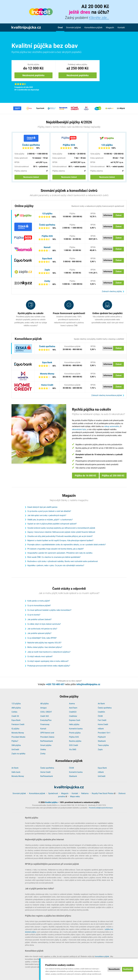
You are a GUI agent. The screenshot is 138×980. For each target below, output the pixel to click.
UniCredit (15, 749)
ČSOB (100, 716)
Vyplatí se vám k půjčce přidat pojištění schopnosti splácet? (52, 524)
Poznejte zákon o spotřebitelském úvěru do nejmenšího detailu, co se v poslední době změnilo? (67, 545)
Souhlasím (128, 969)
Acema (72, 704)
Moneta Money (47, 374)
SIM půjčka (16, 745)
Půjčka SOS (69, 145)
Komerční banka (76, 729)
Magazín (110, 27)
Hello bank (16, 772)
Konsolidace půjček (93, 27)
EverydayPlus (46, 720)
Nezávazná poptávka (33, 75)
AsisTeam (73, 708)
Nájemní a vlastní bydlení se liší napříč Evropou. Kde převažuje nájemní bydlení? (60, 540)
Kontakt (121, 27)
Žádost (119, 215)
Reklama (85, 793)
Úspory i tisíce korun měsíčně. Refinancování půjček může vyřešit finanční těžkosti (61, 532)
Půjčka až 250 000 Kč (113, 476)
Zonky (47, 281)
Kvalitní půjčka (51, 802)
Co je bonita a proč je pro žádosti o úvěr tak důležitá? (49, 511)
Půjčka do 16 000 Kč (85, 476)
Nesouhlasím (114, 969)
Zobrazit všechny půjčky (112, 291)
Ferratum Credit (18, 724)
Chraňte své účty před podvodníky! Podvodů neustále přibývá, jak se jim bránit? (60, 536)
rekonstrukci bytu (79, 429)
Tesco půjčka (103, 745)
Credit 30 (15, 716)
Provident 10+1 (104, 733)
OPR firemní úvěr (47, 733)
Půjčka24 (102, 737)
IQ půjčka (15, 729)
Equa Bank (47, 259)
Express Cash (75, 720)
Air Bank (101, 704)
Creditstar (73, 716)
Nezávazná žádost (31, 177)
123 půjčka (107, 145)
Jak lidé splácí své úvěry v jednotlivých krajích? (47, 515)
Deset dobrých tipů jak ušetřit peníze (42, 507)
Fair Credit (102, 720)
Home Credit (47, 385)
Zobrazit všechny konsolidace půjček (107, 395)
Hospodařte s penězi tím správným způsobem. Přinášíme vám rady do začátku (60, 553)
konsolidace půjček (102, 956)
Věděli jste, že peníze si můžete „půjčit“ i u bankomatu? (50, 520)
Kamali (47, 247)
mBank (101, 729)
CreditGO (73, 712)
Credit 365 (45, 716)
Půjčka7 (15, 741)
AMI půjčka (16, 708)
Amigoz (43, 708)
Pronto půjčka (75, 733)
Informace (108, 215)
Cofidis (14, 712)
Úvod (60, 27)
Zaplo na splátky (18, 754)
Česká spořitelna (31, 145)
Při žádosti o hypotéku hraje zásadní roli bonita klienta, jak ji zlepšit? (56, 549)
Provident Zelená (47, 737)
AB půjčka (44, 704)
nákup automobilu (112, 426)
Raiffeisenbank (47, 741)
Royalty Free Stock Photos (103, 793)
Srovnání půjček (74, 27)
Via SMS (73, 749)
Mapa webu (75, 796)
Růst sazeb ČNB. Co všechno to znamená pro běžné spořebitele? (54, 557)
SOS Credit (74, 745)
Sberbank (102, 741)
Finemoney (45, 724)
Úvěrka (43, 749)
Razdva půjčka (75, 741)
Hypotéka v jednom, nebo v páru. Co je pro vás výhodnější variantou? (56, 565)
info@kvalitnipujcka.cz (88, 684)
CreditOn (101, 712)
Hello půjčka (74, 724)
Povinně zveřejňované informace (101, 808)
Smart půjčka (46, 745)
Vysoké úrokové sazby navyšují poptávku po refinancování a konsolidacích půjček (61, 528)
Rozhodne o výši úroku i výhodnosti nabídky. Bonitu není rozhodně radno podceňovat (63, 561)
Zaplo (47, 270)
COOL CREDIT (46, 712)
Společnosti (53, 793)
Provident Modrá (18, 737)
